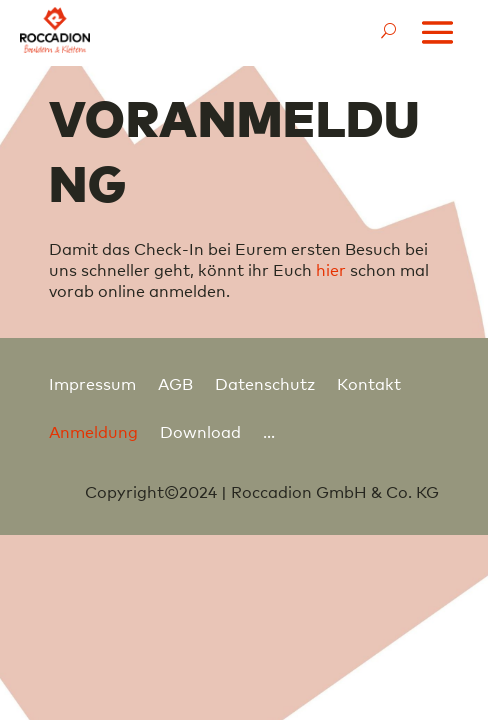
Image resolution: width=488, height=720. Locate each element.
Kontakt (369, 383)
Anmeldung (93, 431)
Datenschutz (265, 383)
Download (200, 431)
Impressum (92, 383)
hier (331, 269)
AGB (175, 383)
